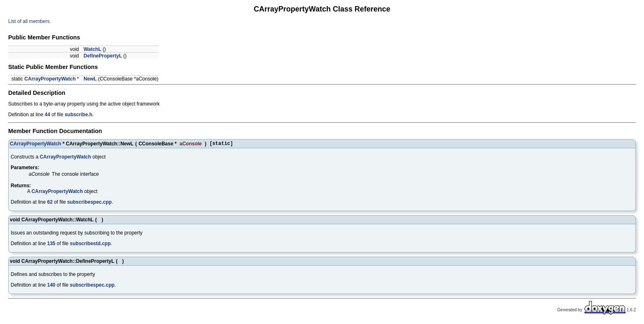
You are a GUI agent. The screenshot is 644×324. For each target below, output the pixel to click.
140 (51, 286)
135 (51, 245)
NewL (90, 79)
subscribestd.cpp (90, 245)
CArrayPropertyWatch (50, 79)
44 (47, 115)
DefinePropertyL (103, 56)
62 (50, 203)
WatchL (93, 49)
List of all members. (30, 21)
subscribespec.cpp (89, 203)
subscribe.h (78, 115)
